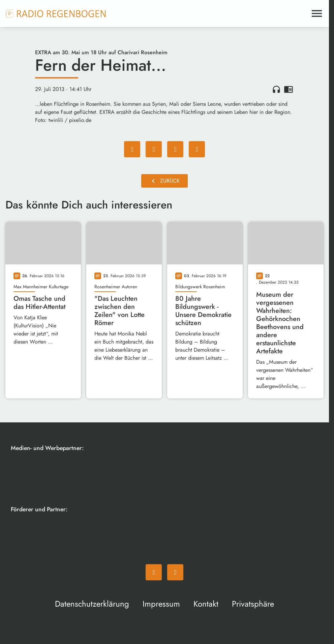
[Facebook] (154, 572)
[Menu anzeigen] (317, 13)
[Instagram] (175, 572)
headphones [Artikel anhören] (276, 89)
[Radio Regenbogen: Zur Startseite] (56, 13)
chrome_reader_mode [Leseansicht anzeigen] (289, 89)
